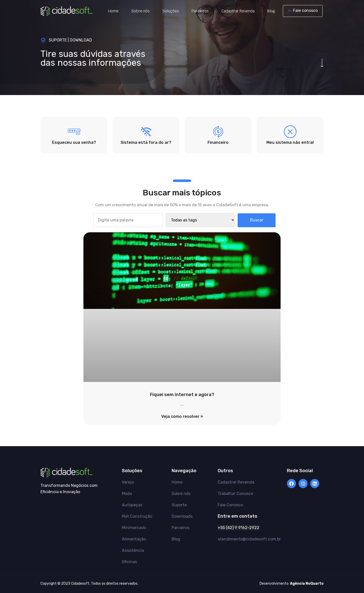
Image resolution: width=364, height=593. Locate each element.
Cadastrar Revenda (238, 11)
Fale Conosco (230, 505)
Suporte (179, 505)
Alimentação (134, 539)
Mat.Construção (137, 516)
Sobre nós (140, 11)
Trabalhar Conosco (235, 494)
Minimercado (134, 528)
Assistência (133, 550)
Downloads (182, 516)
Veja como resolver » (182, 416)
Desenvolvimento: (292, 584)
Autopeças (132, 505)
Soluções (171, 11)
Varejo (128, 482)
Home (113, 11)
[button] (303, 11)
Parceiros (200, 11)
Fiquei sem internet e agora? (182, 395)
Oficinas (129, 562)
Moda (127, 494)
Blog (271, 11)
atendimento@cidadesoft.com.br (249, 539)
